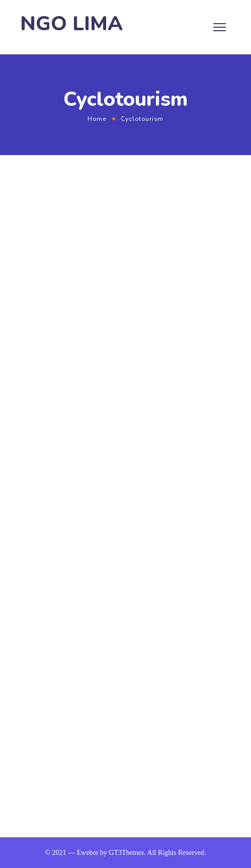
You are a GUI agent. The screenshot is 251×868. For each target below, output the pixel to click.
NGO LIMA (71, 24)
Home (97, 119)
